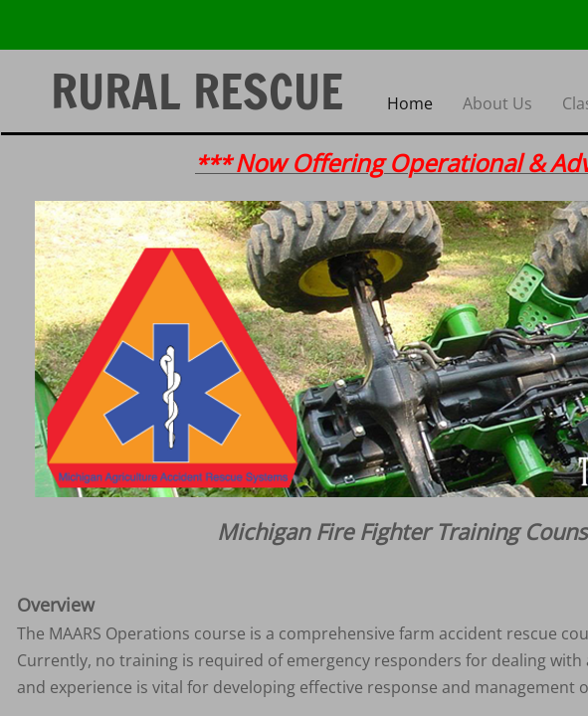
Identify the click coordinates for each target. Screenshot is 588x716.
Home (410, 103)
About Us (497, 103)
